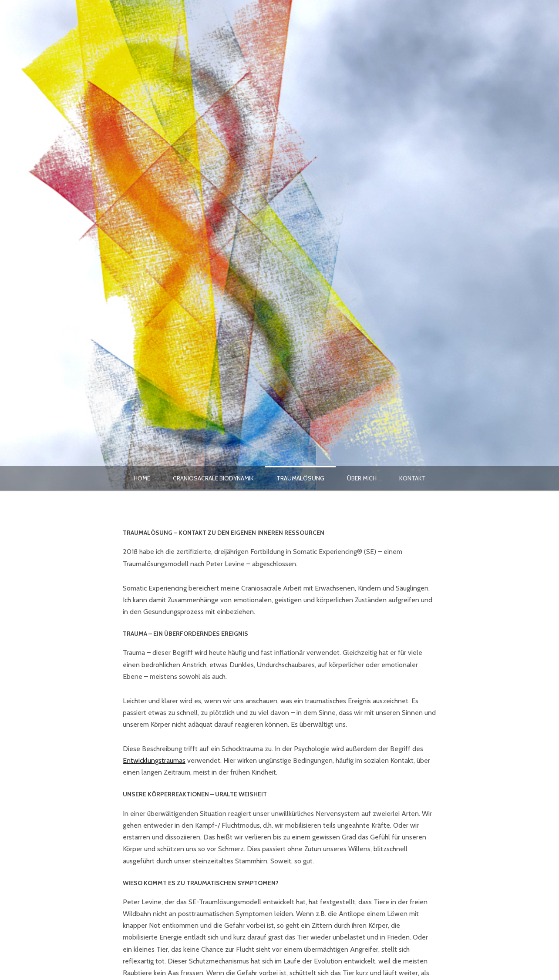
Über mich (362, 478)
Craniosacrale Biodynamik (213, 478)
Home (142, 478)
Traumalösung (300, 478)
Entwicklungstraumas (154, 760)
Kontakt (413, 478)
